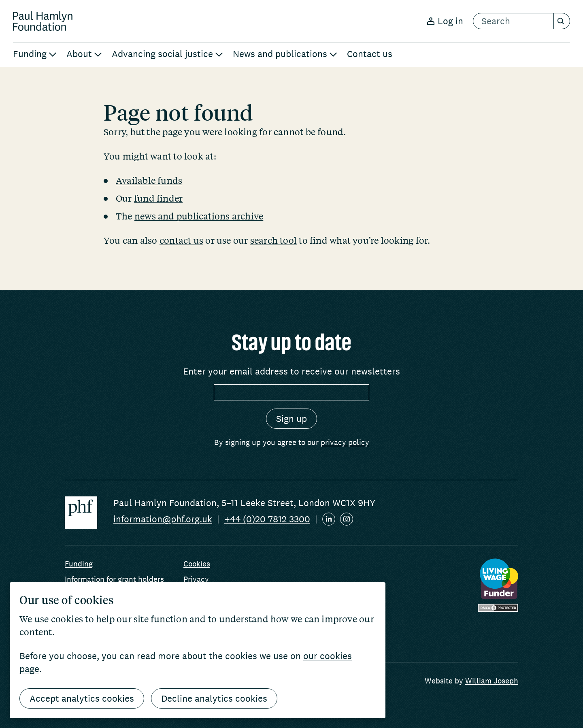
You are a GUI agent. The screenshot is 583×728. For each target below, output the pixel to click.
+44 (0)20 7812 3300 (267, 519)
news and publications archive (199, 216)
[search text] (513, 21)
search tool (273, 240)
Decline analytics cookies (214, 698)
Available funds (149, 180)
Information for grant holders (114, 579)
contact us (181, 240)
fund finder (158, 198)
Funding (79, 564)
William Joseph (492, 681)
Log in (445, 21)
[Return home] (43, 21)
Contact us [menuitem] (370, 54)
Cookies (197, 564)
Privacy (196, 579)
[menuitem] (35, 55)
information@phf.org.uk (163, 519)
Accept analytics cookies (82, 698)
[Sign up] (291, 419)
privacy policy (345, 442)
